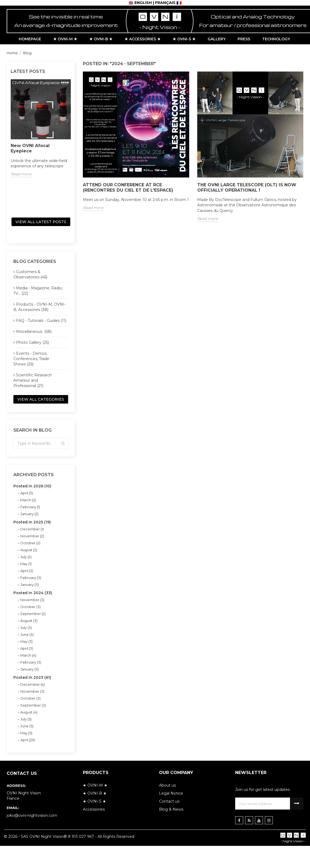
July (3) (26, 628)
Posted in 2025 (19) (32, 522)
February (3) (31, 578)
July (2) (26, 557)
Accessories (94, 809)
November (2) (32, 536)
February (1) (30, 507)
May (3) (26, 641)
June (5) (27, 726)
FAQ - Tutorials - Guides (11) (41, 321)
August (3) (29, 621)
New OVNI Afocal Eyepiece (30, 148)
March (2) (28, 500)
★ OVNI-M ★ (95, 785)
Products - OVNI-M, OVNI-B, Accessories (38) (40, 307)
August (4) (29, 712)
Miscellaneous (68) (34, 332)
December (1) (32, 529)
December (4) (33, 684)
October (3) (30, 607)
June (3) (27, 634)
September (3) (33, 705)
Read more (21, 174)
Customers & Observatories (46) (30, 274)
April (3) (27, 571)
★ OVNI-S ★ (94, 801)
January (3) (30, 585)
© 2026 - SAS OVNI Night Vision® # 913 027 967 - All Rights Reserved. (69, 837)
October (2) (30, 543)
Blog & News (171, 809)
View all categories (41, 399)
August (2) (29, 550)
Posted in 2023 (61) (32, 677)
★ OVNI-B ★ (95, 793)
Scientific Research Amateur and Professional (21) (33, 380)
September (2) (33, 614)
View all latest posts (41, 222)
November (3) (32, 600)
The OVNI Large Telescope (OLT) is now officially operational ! (247, 188)
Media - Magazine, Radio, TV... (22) (38, 291)
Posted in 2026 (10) (32, 486)
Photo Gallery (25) (32, 342)
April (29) (28, 740)
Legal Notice (171, 793)
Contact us (169, 801)
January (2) (29, 514)
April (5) (27, 493)
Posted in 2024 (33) (33, 593)
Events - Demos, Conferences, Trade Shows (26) (31, 359)
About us (167, 785)
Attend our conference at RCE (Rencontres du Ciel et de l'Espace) (128, 188)
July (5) (26, 719)
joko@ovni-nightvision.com (32, 815)
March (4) (28, 655)
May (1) (26, 564)
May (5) (26, 733)
